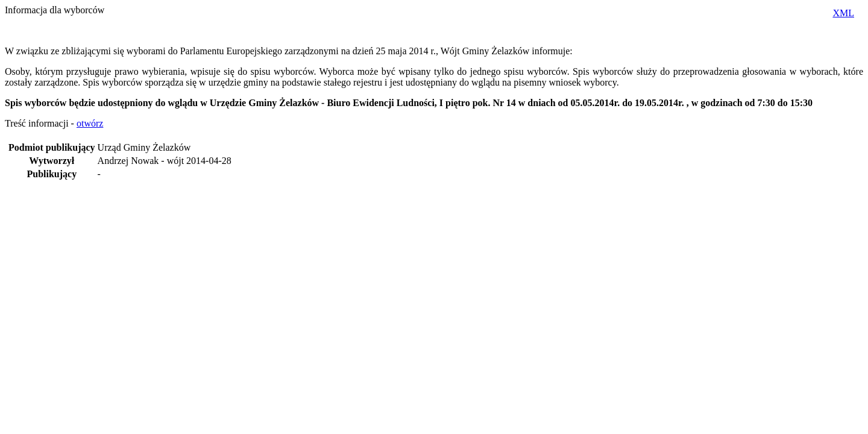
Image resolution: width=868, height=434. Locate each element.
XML (843, 13)
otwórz (90, 123)
